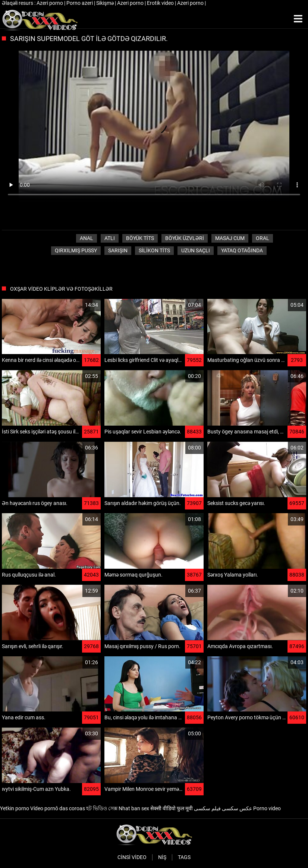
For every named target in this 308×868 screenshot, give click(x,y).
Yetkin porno (15, 808)
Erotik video (161, 3)
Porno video (267, 808)
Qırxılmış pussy (76, 250)
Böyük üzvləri (185, 238)
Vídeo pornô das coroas (58, 808)
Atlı (110, 238)
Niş (162, 857)
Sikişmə (106, 3)
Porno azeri (80, 3)
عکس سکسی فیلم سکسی (223, 808)
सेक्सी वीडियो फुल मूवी (172, 808)
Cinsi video (132, 857)
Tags (184, 857)
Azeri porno (50, 3)
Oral (263, 238)
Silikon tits (154, 250)
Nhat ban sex (134, 808)
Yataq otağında (242, 250)
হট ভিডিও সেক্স (102, 808)
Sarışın (118, 250)
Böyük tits (140, 238)
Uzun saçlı (196, 250)
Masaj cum (230, 238)
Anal (87, 238)
